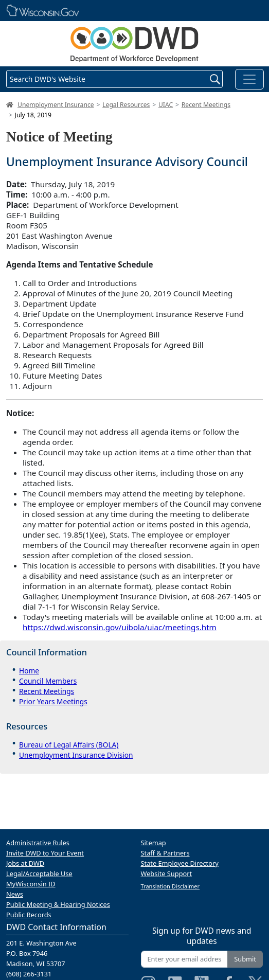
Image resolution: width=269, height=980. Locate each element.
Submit (245, 959)
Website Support (167, 874)
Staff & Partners (165, 853)
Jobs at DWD (25, 863)
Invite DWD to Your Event (45, 853)
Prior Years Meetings (53, 701)
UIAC (166, 105)
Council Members (48, 681)
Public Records (29, 915)
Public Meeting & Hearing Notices (58, 904)
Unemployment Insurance (56, 105)
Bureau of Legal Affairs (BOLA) (69, 745)
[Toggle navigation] (249, 79)
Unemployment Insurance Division (76, 755)
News (15, 894)
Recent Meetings (206, 105)
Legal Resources (126, 105)
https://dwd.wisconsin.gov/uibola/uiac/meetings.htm (120, 627)
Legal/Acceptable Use (39, 874)
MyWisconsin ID (31, 884)
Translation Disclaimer (171, 886)
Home (29, 671)
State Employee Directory (180, 863)
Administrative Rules (38, 843)
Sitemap (154, 843)
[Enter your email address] (185, 959)
